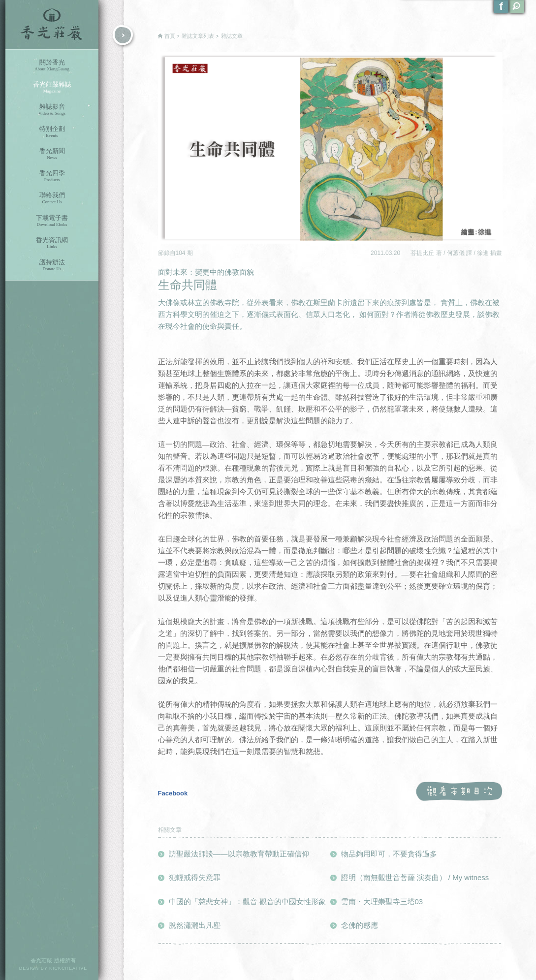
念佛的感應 (360, 925)
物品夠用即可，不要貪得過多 (389, 854)
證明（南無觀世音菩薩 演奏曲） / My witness (415, 877)
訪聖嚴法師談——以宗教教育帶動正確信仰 (239, 854)
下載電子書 (52, 221)
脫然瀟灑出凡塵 (195, 925)
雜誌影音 (52, 110)
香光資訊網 (52, 243)
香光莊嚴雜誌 (52, 87)
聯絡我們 (52, 198)
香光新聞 (52, 154)
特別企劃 (52, 132)
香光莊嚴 (52, 25)
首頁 (170, 36)
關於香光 (52, 65)
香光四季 (52, 176)
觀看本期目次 (459, 792)
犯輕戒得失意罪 (195, 877)
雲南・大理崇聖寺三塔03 (382, 901)
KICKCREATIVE (68, 968)
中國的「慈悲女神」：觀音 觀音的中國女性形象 (247, 901)
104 (181, 253)
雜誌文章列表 (198, 36)
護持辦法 (52, 265)
